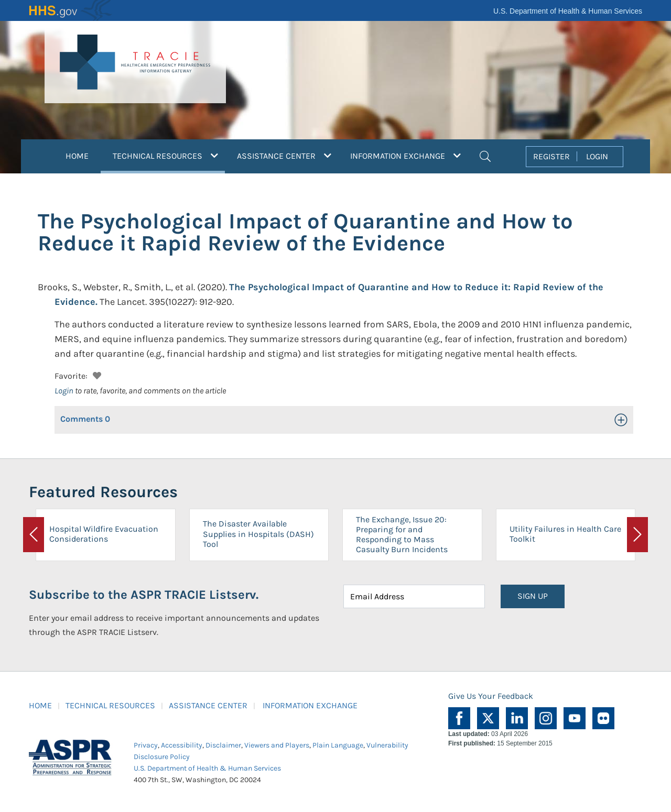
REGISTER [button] (551, 156)
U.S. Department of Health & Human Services (568, 11)
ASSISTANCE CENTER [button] (284, 156)
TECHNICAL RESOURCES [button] (169, 155)
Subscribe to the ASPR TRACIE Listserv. (144, 595)
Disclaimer (223, 745)
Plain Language (338, 745)
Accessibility (182, 745)
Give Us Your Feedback (491, 696)
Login (64, 391)
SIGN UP (533, 596)
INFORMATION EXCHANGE (310, 705)
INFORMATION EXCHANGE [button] (405, 156)
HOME (77, 156)
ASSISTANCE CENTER (208, 705)
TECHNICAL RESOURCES (110, 705)
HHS (71, 10)
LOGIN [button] (597, 156)
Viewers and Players (277, 745)
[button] (485, 155)
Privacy (146, 745)
